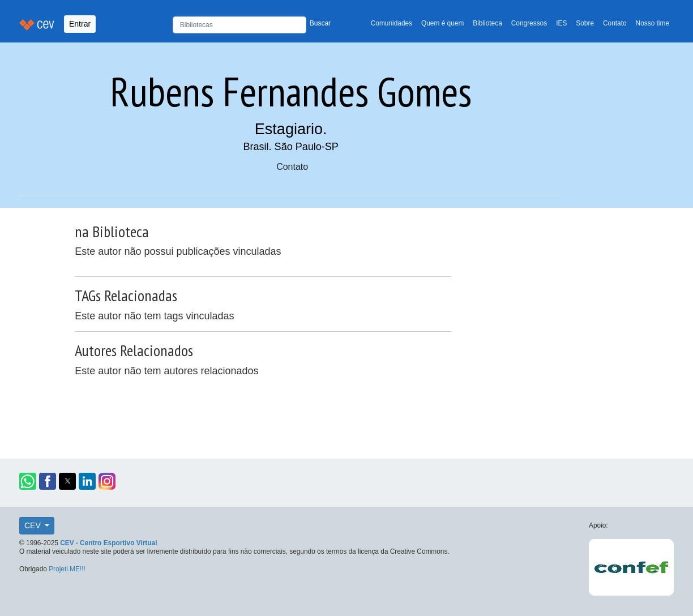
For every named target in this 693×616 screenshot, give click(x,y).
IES (561, 23)
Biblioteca (487, 23)
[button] (28, 481)
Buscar (320, 23)
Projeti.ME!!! (67, 569)
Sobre (585, 23)
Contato (615, 23)
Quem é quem (442, 23)
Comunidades (392, 23)
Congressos (529, 23)
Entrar (80, 24)
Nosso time (653, 23)
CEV (34, 525)
